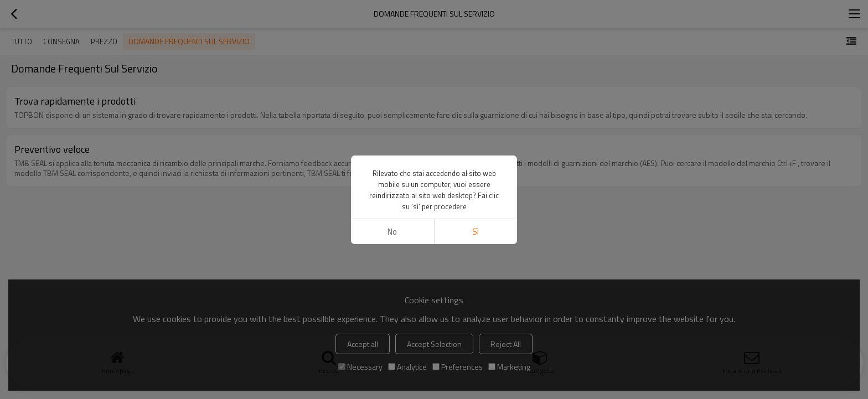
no (392, 232)
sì (476, 232)
